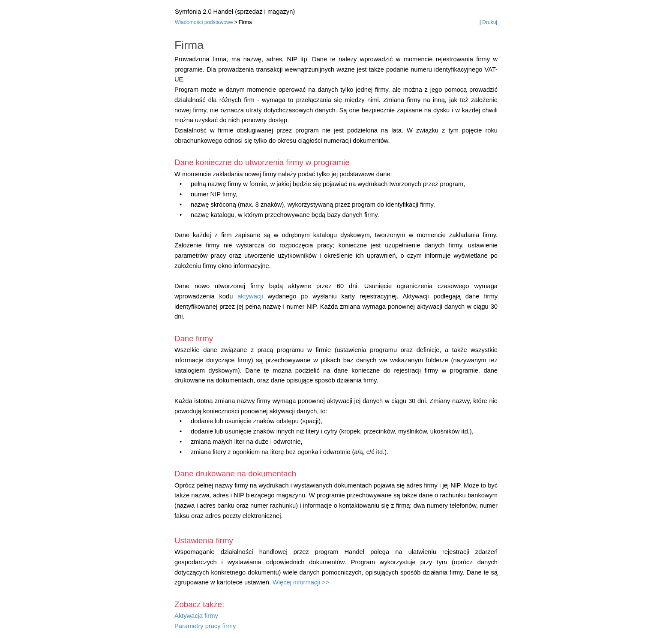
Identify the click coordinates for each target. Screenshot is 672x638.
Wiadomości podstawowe (204, 22)
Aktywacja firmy (196, 616)
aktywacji (250, 296)
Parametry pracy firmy (205, 626)
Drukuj (490, 22)
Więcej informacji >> (301, 582)
